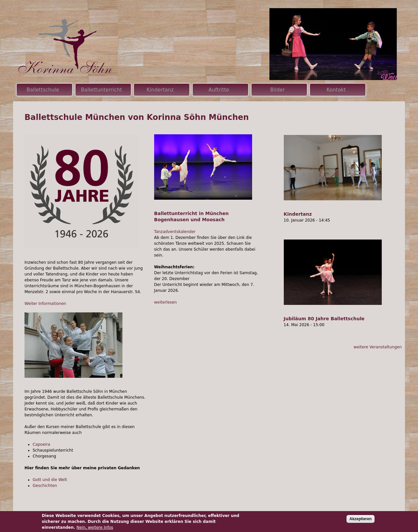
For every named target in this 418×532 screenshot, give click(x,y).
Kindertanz (298, 214)
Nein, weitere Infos (95, 527)
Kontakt (336, 90)
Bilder (277, 90)
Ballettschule (43, 90)
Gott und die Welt (50, 480)
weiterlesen (166, 302)
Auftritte (219, 90)
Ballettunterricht (102, 90)
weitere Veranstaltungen (378, 347)
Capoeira (41, 444)
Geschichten (45, 486)
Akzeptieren (361, 519)
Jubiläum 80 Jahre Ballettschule (324, 319)
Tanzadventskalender (175, 232)
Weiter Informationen (45, 304)
